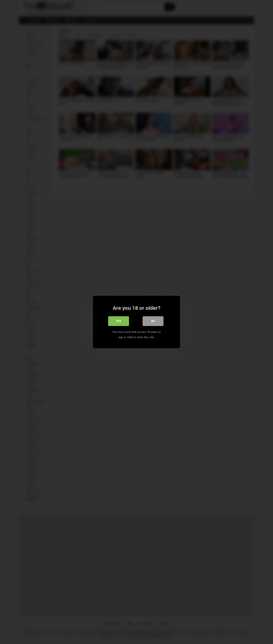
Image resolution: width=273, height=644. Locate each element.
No (153, 321)
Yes (119, 321)
